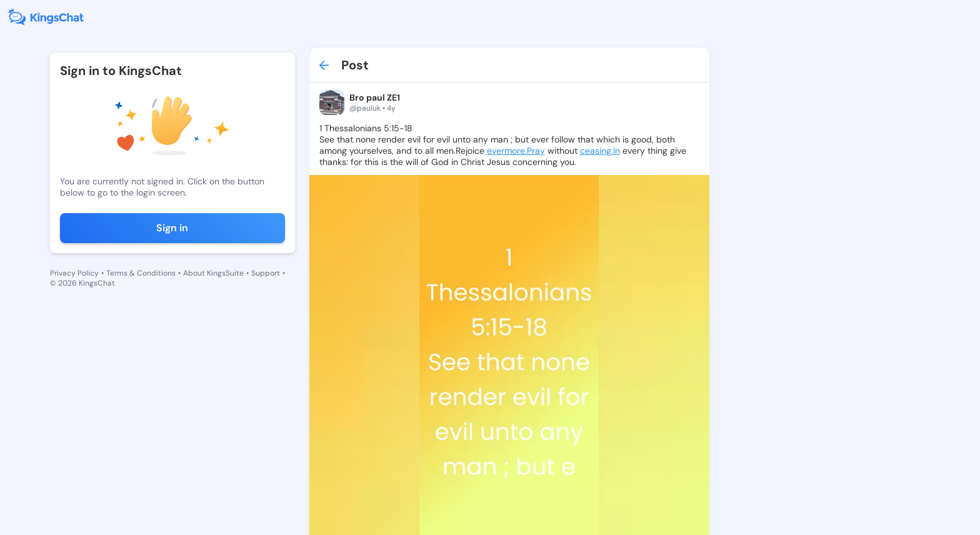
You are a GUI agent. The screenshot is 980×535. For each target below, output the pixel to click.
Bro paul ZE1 (375, 97)
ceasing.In (600, 151)
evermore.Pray (516, 151)
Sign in (172, 228)
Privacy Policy (74, 273)
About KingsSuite (213, 273)
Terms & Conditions (141, 273)
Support (266, 273)
